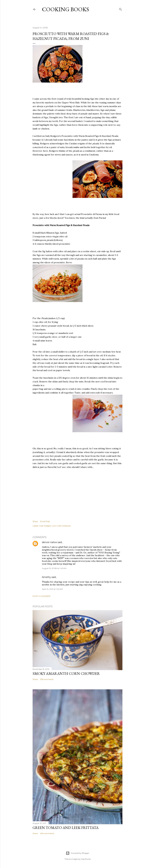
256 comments (47, 679)
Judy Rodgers (45, 526)
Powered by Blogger (77, 853)
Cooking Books (65, 9)
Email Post (45, 521)
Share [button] (35, 521)
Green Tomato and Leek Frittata (66, 828)
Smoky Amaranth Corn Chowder (66, 673)
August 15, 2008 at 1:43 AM (54, 568)
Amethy (46, 577)
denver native (49, 542)
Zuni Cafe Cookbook (61, 526)
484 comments (47, 833)
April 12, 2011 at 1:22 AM (52, 589)
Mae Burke (86, 859)
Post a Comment (42, 596)
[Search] (121, 9)
